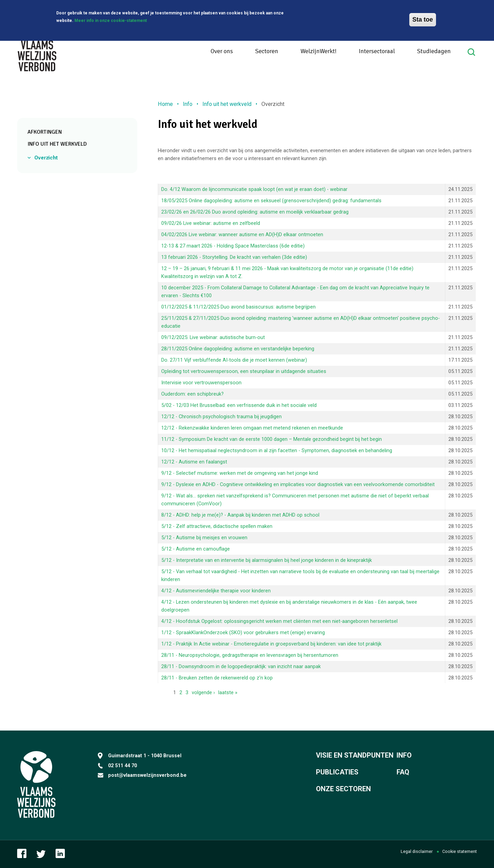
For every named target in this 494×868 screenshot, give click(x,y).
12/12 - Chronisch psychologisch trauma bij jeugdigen (221, 417)
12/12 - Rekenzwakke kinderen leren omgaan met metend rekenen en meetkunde (252, 428)
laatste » (228, 692)
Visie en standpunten (355, 755)
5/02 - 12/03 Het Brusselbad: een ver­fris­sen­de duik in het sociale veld (239, 405)
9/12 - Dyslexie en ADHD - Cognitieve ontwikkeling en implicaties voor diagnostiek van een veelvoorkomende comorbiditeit (298, 484)
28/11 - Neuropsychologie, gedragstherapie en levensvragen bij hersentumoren (250, 655)
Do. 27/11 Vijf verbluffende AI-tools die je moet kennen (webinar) (234, 360)
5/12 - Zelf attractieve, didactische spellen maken (217, 526)
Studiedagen (434, 51)
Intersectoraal (377, 51)
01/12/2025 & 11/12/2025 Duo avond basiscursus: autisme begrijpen (238, 307)
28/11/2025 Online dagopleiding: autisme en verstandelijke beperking (238, 349)
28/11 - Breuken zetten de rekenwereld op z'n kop (217, 678)
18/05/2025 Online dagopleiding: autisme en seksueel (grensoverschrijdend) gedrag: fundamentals (271, 201)
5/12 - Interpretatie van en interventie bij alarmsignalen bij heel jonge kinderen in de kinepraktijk (267, 560)
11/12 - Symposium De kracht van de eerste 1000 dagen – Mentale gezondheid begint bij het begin (272, 439)
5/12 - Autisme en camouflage (196, 549)
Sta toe (423, 20)
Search (472, 52)
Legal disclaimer (417, 851)
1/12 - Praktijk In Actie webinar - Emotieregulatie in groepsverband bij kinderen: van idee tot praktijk (271, 644)
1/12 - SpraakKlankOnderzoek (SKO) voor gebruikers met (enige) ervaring (243, 632)
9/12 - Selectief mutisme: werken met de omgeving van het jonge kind (240, 473)
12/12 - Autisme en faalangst (194, 462)
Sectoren (267, 51)
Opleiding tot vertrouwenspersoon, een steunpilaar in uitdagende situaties (244, 371)
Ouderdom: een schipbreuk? (192, 394)
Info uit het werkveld (57, 144)
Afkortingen (45, 132)
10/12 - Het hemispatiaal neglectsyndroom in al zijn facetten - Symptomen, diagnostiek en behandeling (277, 450)
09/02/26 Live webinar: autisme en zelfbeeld (211, 223)
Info (188, 104)
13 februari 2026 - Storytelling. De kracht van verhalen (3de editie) (234, 257)
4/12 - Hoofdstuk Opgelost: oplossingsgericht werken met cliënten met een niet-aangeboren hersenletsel (279, 621)
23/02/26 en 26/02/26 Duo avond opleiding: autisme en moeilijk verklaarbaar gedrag (255, 212)
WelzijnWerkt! (319, 51)
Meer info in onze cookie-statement (111, 21)
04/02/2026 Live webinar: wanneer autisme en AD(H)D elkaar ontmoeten (242, 234)
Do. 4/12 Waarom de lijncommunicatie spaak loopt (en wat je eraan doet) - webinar (254, 189)
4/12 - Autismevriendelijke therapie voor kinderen (216, 591)
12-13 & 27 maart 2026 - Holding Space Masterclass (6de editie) (233, 246)
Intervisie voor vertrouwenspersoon (201, 383)
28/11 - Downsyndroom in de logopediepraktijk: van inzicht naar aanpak (241, 666)
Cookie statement (460, 851)
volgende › (203, 692)
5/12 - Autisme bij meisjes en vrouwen (204, 538)
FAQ (403, 772)
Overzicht (46, 158)
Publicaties (337, 772)
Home (165, 104)
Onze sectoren (343, 789)
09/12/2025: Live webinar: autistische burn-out (213, 337)
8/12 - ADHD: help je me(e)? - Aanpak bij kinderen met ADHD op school (240, 515)
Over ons (222, 51)
